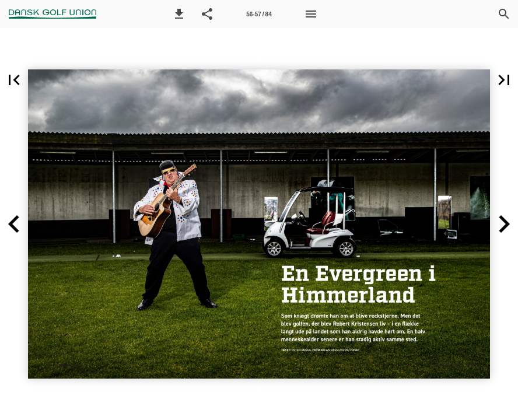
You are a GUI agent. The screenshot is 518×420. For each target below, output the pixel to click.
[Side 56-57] (259, 14)
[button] (179, 14)
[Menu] (311, 14)
